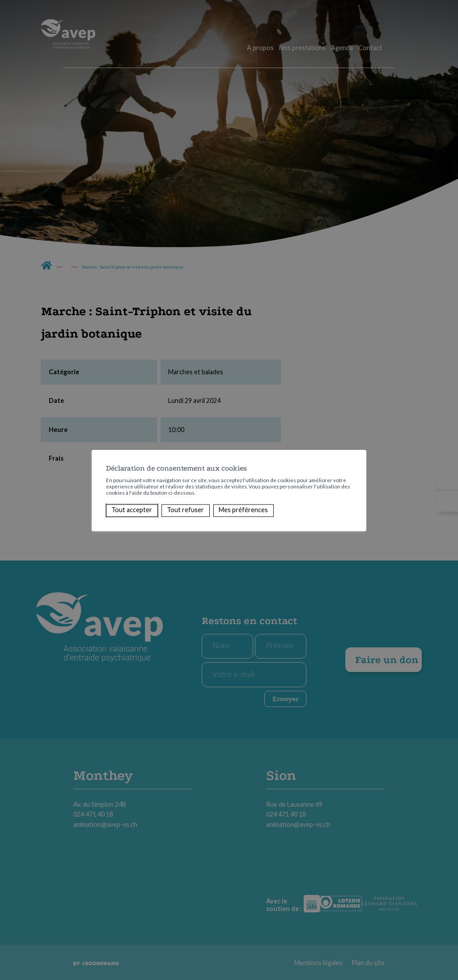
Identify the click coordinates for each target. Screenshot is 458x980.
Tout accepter (132, 510)
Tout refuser (185, 510)
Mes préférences (243, 510)
